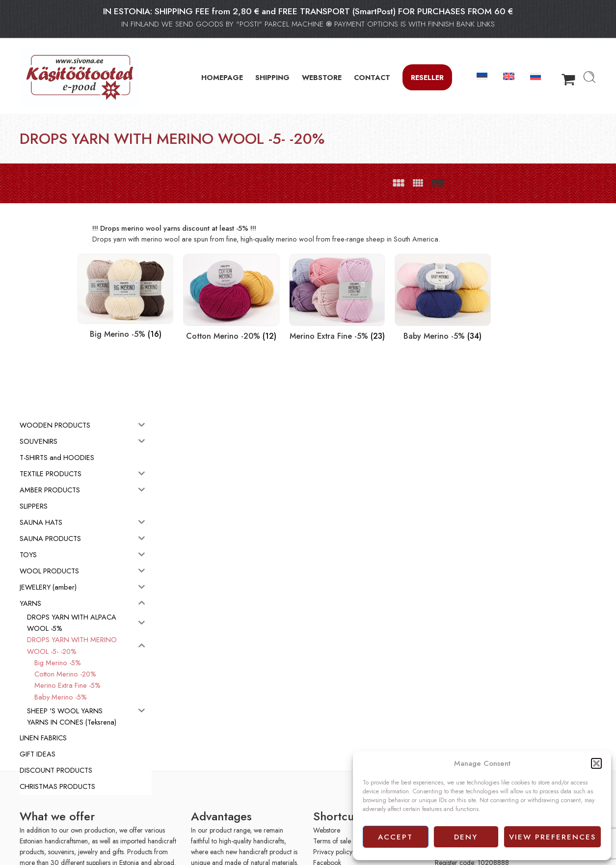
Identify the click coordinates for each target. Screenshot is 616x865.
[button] (596, 763)
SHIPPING (272, 77)
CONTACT (372, 77)
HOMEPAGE (222, 77)
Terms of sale (332, 838)
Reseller (427, 77)
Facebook (327, 860)
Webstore (327, 827)
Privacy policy (333, 849)
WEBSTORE (322, 77)
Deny (466, 837)
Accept (395, 837)
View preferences (552, 837)
